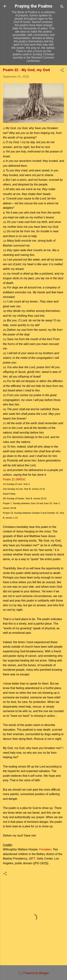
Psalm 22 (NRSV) (14, 479)
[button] (62, 71)
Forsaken (45, 849)
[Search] (62, 7)
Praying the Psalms (33, 6)
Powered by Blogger (33, 973)
